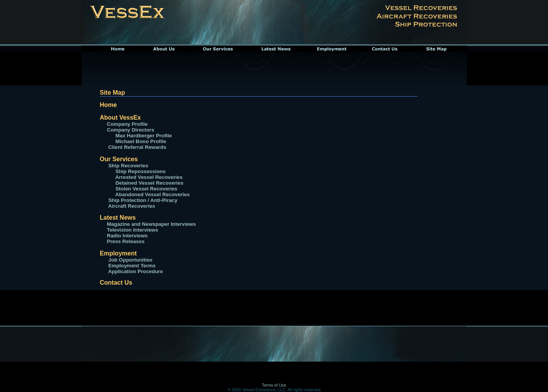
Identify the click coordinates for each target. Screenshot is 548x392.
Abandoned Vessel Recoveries (148, 194)
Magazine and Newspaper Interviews (152, 224)
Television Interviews (133, 230)
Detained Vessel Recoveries (145, 183)
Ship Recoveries (128, 166)
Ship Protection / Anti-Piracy (142, 200)
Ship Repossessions (140, 171)
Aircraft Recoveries (131, 206)
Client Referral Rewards (137, 147)
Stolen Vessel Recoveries (142, 189)
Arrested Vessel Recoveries (145, 177)
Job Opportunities (130, 260)
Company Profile (127, 124)
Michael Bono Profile (141, 141)
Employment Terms (131, 266)
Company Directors (131, 130)
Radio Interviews (127, 236)
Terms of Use (274, 385)
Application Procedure (135, 271)
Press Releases (126, 241)
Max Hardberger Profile (144, 136)
